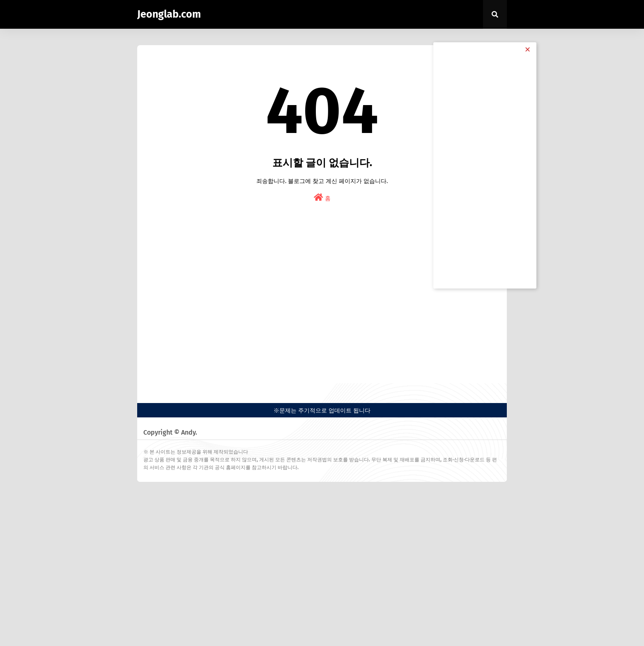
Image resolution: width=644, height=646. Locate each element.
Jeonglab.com (169, 14)
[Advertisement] (322, 309)
